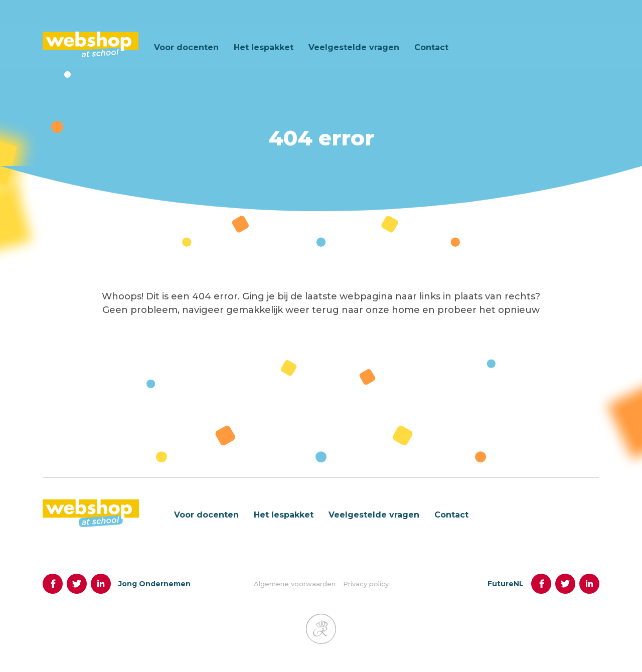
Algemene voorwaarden (295, 590)
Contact (431, 47)
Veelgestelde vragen (354, 47)
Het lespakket (264, 47)
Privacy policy (366, 590)
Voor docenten (186, 47)
